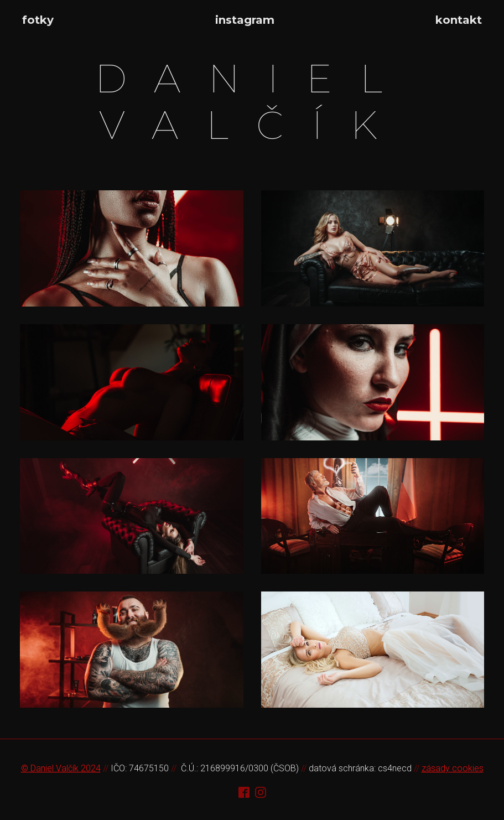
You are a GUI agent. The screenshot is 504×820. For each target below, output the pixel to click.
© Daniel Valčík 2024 (61, 768)
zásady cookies (453, 768)
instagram (245, 20)
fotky (38, 20)
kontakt (459, 20)
